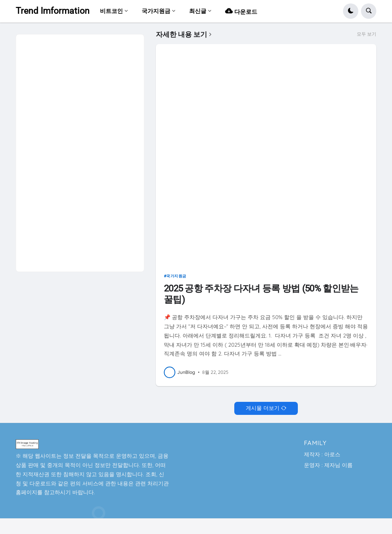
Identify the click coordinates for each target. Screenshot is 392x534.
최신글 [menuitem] (198, 11)
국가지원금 (176, 276)
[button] (351, 11)
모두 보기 (367, 34)
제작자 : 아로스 (322, 454)
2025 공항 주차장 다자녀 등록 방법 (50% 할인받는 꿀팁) (261, 294)
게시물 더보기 (263, 408)
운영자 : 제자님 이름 (328, 465)
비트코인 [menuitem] (111, 11)
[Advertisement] (79, 149)
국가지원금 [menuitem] (156, 11)
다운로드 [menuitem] (241, 11)
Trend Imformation (53, 11)
